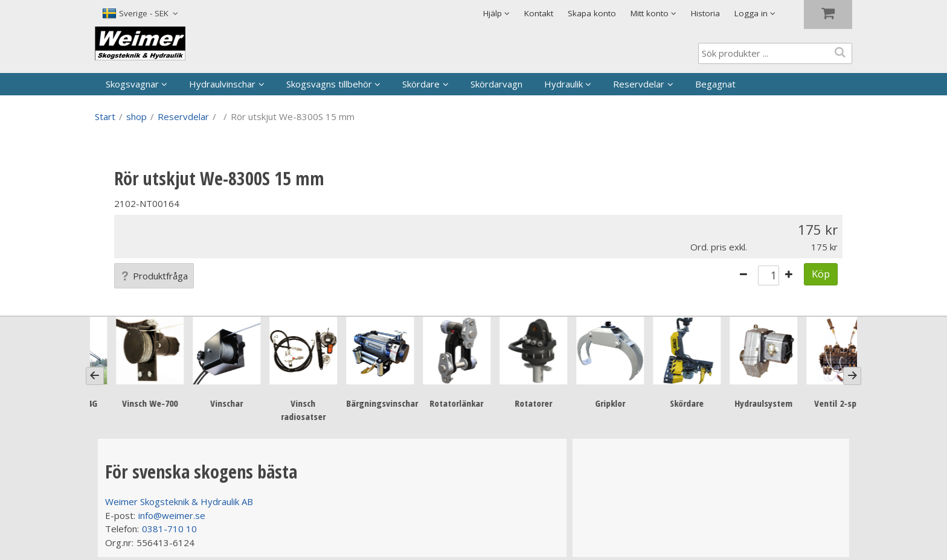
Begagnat (715, 84)
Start (105, 116)
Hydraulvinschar (222, 84)
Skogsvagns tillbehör (329, 84)
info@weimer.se (172, 515)
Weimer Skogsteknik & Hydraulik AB (179, 501)
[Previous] (95, 376)
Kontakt (539, 13)
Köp (821, 274)
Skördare (421, 84)
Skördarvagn (496, 84)
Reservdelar (639, 84)
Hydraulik (563, 84)
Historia (705, 13)
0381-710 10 (169, 529)
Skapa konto (592, 13)
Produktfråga (154, 276)
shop (136, 116)
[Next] (852, 376)
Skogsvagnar (132, 84)
